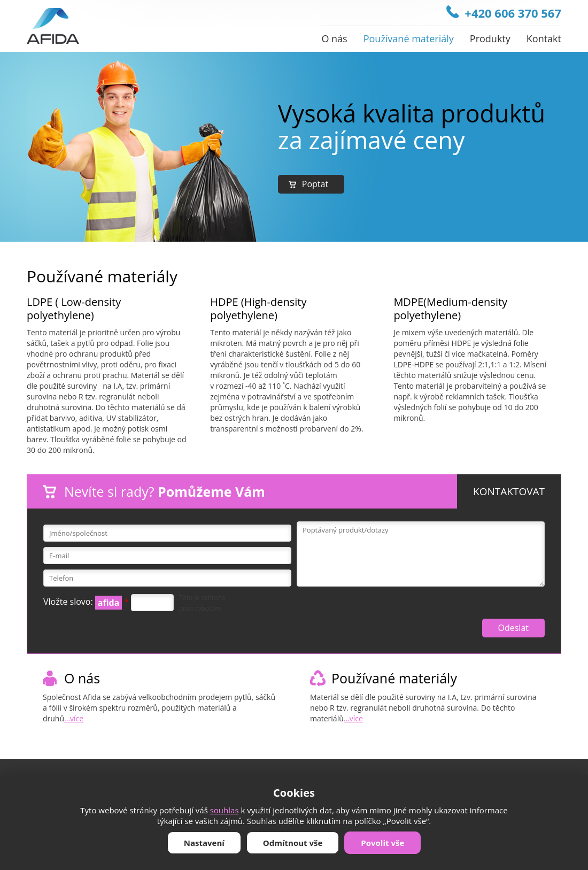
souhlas (225, 810)
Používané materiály (409, 39)
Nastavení (204, 843)
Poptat (315, 184)
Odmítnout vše (293, 843)
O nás (334, 39)
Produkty (490, 39)
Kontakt (544, 39)
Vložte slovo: (86, 603)
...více (74, 718)
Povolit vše (382, 843)
